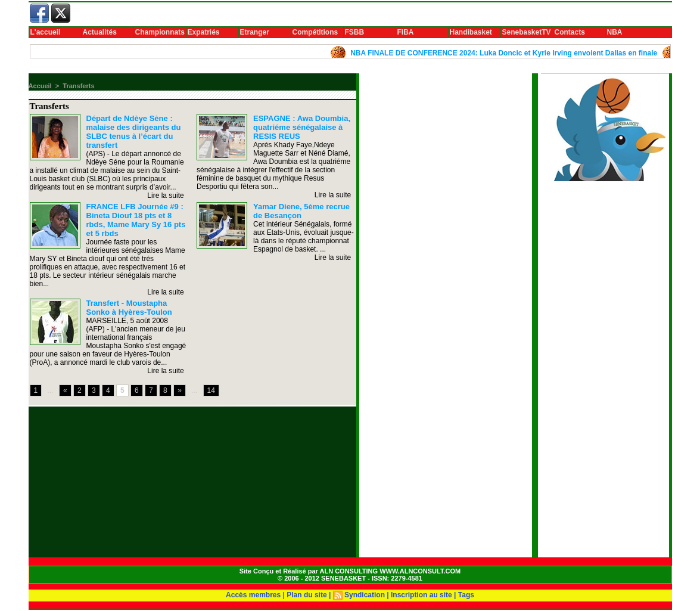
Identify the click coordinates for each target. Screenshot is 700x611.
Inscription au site (421, 595)
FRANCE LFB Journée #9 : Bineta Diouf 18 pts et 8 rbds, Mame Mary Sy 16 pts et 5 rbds (136, 220)
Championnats (160, 32)
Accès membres (253, 595)
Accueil (40, 86)
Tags (466, 595)
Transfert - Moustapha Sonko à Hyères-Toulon (129, 308)
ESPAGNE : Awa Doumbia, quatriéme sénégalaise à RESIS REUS (302, 127)
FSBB (355, 32)
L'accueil (46, 32)
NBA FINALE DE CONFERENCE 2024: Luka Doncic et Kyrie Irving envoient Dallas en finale (511, 53)
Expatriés (204, 32)
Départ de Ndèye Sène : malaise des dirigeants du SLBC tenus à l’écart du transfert (134, 132)
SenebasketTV (527, 32)
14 (211, 390)
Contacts (570, 32)
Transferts (78, 86)
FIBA (406, 32)
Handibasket (471, 32)
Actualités (100, 32)
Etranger (255, 32)
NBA (615, 32)
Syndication (365, 595)
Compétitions (315, 32)
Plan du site (307, 595)
